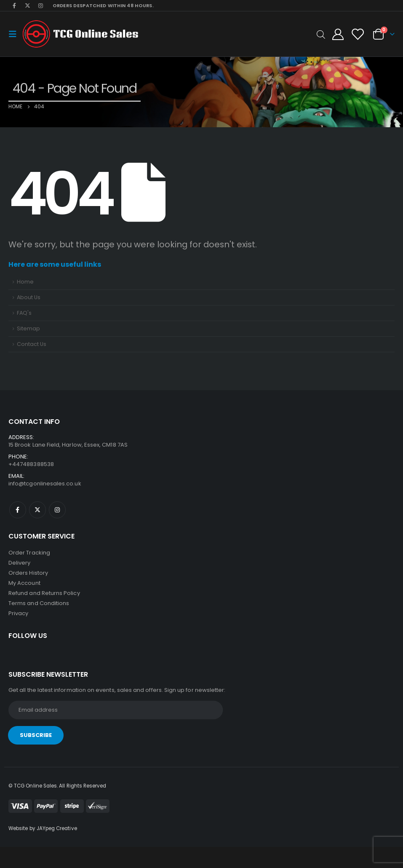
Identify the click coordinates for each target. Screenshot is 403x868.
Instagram (57, 510)
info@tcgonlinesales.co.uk (45, 484)
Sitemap (28, 328)
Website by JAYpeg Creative (43, 828)
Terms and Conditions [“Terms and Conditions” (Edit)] (39, 603)
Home (25, 282)
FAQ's (24, 313)
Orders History (28, 573)
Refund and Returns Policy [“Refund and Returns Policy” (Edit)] (44, 593)
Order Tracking (29, 553)
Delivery (20, 563)
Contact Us (32, 344)
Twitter (37, 510)
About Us (29, 297)
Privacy (18, 613)
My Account (24, 583)
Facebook (18, 510)
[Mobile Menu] (15, 34)
